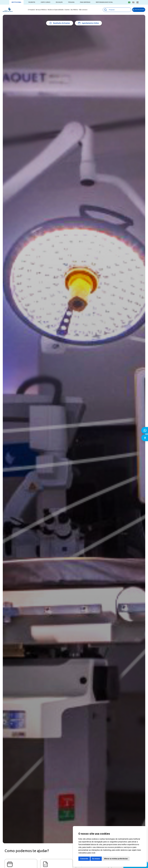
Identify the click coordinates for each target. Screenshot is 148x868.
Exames (67, 10)
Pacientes (32, 2)
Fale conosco (83, 10)
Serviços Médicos (41, 10)
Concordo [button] (84, 859)
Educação (59, 2)
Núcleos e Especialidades (56, 10)
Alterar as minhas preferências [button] (116, 859)
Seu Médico (74, 10)
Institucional (16, 2)
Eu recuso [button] (96, 859)
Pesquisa (71, 2)
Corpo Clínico (45, 2)
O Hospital (31, 10)
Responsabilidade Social (104, 2)
